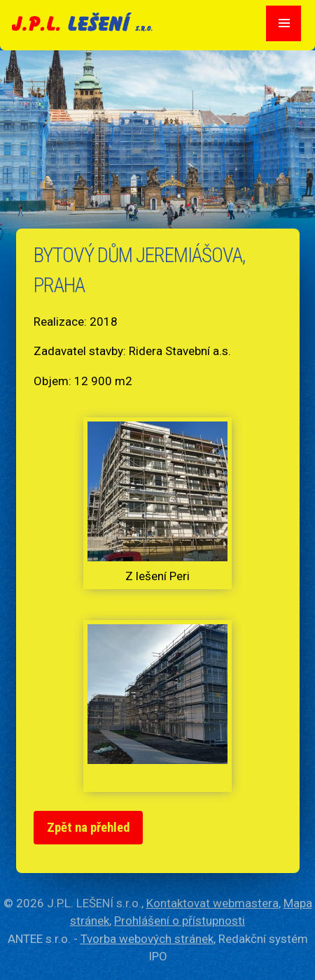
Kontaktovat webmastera (212, 903)
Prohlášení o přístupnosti (180, 921)
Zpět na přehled (89, 828)
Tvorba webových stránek (147, 939)
